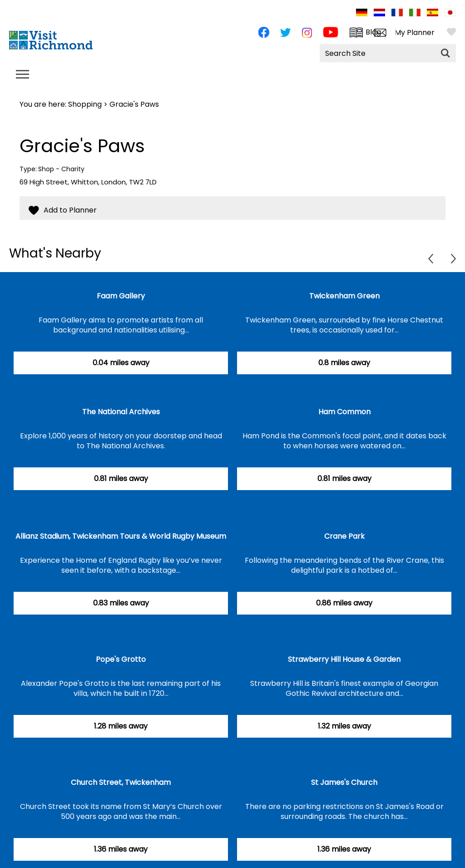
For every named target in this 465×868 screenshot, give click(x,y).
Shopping (85, 104)
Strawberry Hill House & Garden (344, 659)
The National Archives (121, 412)
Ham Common (344, 412)
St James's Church (344, 782)
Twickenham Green (344, 296)
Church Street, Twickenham (121, 782)
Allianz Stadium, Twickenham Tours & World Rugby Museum (121, 536)
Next (453, 259)
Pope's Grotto (121, 659)
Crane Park (344, 536)
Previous (431, 259)
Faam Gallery (121, 296)
